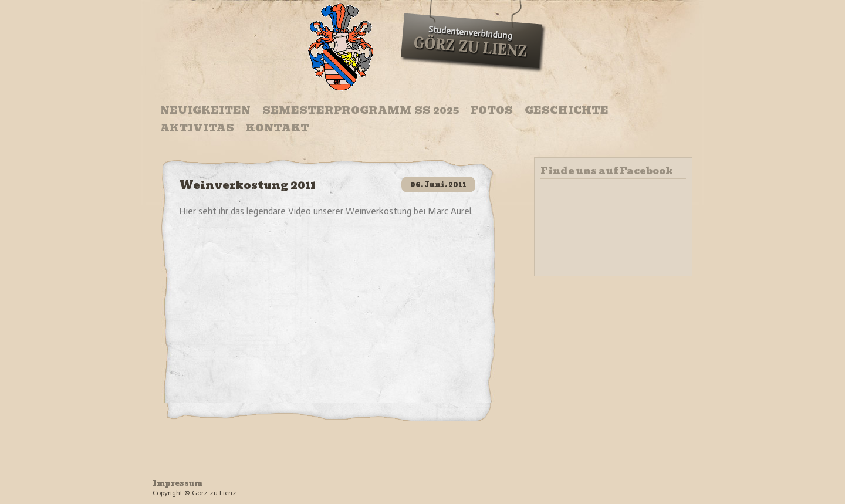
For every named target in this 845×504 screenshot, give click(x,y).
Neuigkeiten (205, 110)
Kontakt (278, 128)
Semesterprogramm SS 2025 (361, 110)
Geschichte (567, 110)
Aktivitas (197, 128)
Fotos (492, 110)
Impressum (178, 483)
